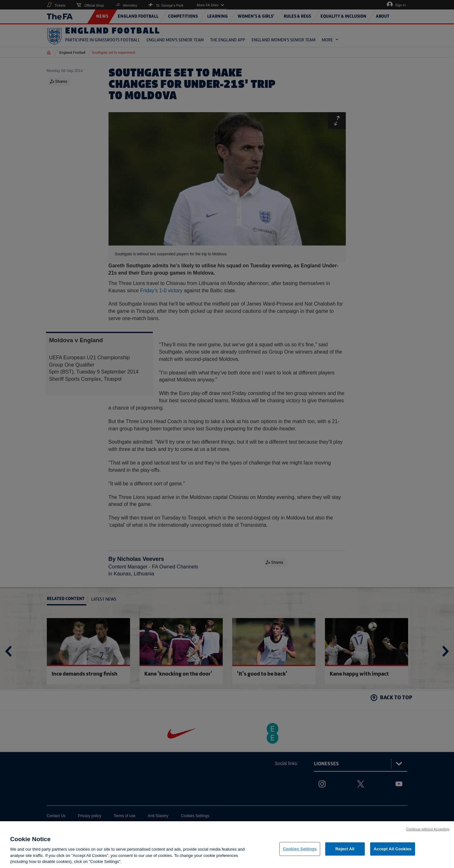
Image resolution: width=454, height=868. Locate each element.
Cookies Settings (300, 850)
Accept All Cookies (393, 850)
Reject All (345, 850)
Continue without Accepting (428, 830)
